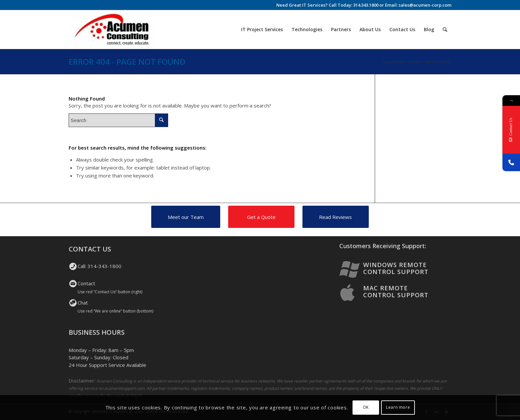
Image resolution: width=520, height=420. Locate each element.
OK (366, 407)
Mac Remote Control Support (396, 291)
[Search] (445, 30)
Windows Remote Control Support (396, 268)
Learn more (398, 407)
